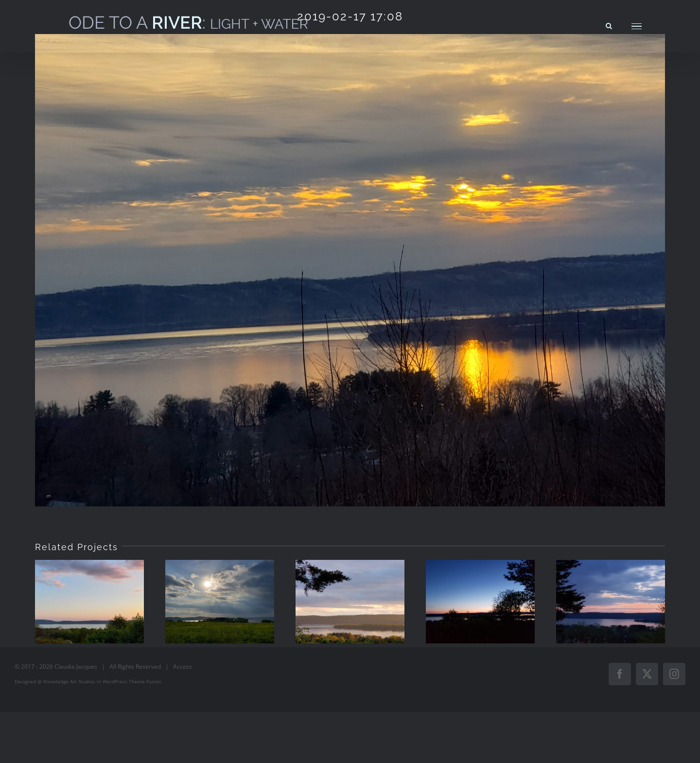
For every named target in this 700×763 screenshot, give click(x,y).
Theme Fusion (145, 681)
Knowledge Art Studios (69, 681)
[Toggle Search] (609, 26)
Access (183, 667)
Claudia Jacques (76, 667)
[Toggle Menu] (637, 26)
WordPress (115, 681)
